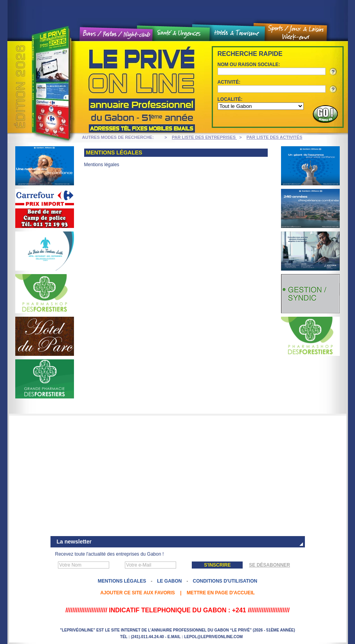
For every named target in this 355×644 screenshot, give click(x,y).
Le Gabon (169, 581)
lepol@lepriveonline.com (213, 637)
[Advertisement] (178, 477)
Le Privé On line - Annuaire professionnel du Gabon (103, 87)
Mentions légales (122, 581)
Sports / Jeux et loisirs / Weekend (296, 33)
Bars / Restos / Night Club (116, 34)
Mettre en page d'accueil (221, 593)
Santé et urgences (181, 34)
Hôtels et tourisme (237, 33)
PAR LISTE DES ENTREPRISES (204, 137)
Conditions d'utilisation (225, 581)
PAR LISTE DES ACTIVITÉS (274, 137)
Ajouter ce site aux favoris (138, 593)
